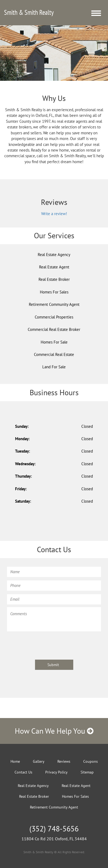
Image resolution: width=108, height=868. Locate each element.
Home (15, 761)
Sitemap (87, 772)
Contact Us (23, 772)
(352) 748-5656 (54, 829)
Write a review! (54, 214)
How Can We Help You (54, 731)
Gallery (39, 761)
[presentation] (48, 645)
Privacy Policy (56, 772)
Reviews (64, 761)
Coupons (90, 761)
